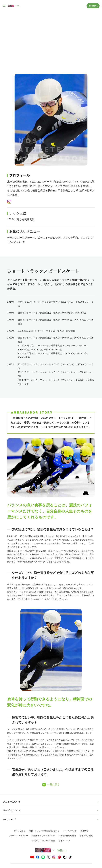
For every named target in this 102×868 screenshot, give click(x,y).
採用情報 (84, 831)
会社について (51, 819)
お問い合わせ (20, 831)
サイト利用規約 (86, 836)
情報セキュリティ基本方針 (43, 836)
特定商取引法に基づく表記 (43, 841)
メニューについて (51, 802)
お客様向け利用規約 (67, 836)
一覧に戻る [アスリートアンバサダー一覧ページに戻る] (51, 785)
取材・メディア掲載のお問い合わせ (44, 831)
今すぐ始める (93, 6)
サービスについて (51, 810)
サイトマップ (64, 841)
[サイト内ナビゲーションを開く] (4, 6)
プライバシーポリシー (18, 836)
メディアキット (70, 831)
